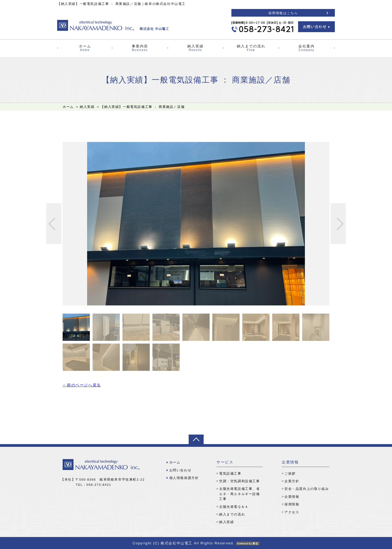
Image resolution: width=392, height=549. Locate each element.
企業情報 (292, 497)
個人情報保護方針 (184, 478)
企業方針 (292, 481)
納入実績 (195, 48)
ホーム (85, 48)
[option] (196, 224)
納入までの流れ (251, 48)
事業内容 (140, 48)
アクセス (292, 512)
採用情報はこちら (283, 13)
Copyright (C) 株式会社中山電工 (196, 543)
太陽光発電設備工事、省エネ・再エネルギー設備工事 (240, 494)
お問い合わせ (180, 470)
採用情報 (292, 504)
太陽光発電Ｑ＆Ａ (234, 507)
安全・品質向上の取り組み (307, 489)
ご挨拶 (290, 474)
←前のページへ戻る (82, 385)
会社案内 (307, 48)
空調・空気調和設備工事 (240, 481)
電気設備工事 (230, 474)
